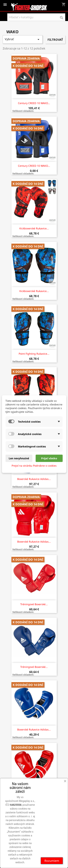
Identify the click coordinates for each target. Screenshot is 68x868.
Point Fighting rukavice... (34, 354)
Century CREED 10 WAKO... (34, 103)
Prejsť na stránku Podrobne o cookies (34, 465)
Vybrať (23, 39)
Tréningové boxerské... (34, 604)
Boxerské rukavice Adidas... (34, 479)
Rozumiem (52, 861)
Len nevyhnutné (19, 458)
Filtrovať (55, 40)
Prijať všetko (49, 458)
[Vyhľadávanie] (36, 17)
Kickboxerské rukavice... (34, 228)
